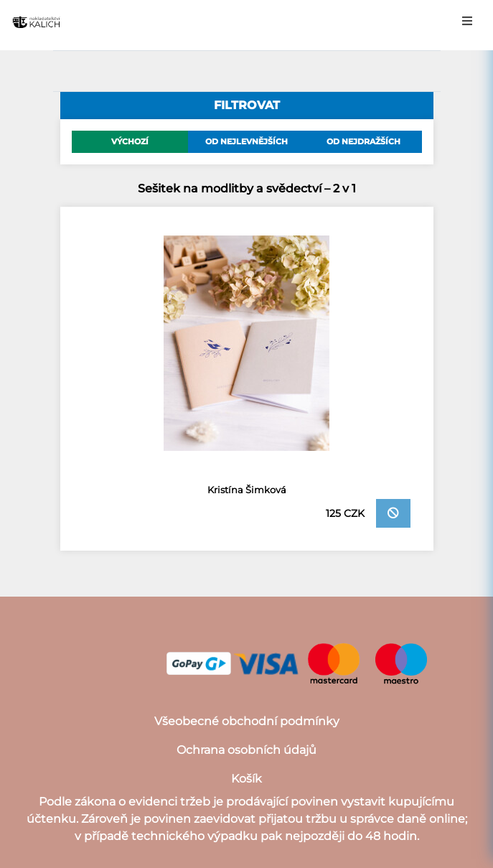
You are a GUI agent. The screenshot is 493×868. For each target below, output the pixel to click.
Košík (247, 779)
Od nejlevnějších (247, 141)
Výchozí (130, 141)
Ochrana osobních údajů (247, 750)
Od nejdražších (363, 141)
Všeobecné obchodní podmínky (247, 721)
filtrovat (247, 105)
